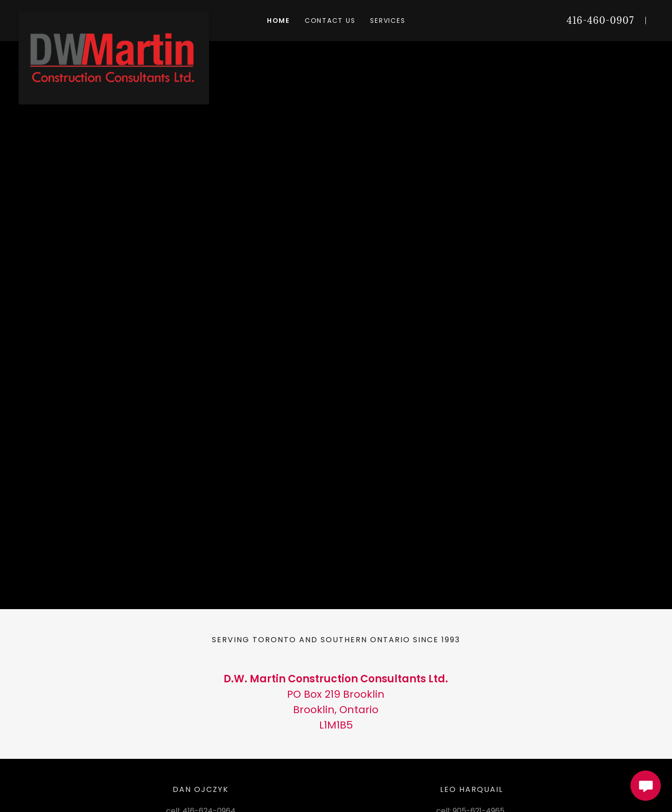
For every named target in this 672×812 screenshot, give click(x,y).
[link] (114, 15)
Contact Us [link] (330, 21)
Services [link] (388, 21)
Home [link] (278, 21)
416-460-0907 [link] (600, 21)
